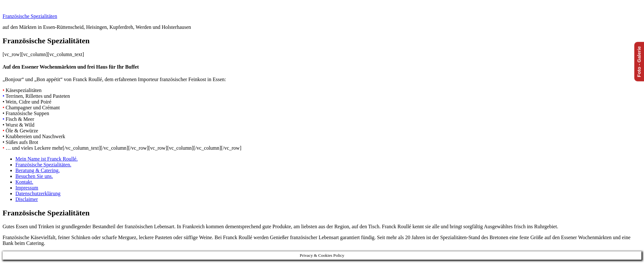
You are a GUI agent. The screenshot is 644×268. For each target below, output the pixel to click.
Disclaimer (27, 199)
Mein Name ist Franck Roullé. (47, 159)
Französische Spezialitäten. (43, 165)
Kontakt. (24, 182)
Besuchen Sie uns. (34, 176)
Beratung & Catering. (38, 170)
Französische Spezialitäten (30, 16)
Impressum (27, 188)
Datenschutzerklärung (38, 193)
